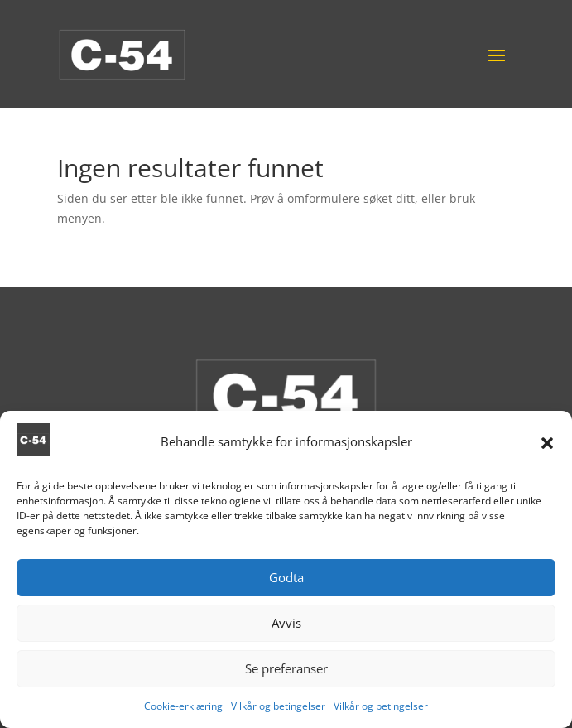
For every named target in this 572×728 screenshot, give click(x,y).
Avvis (286, 628)
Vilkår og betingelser (278, 710)
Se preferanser (286, 673)
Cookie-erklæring (183, 710)
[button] (547, 447)
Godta (286, 582)
